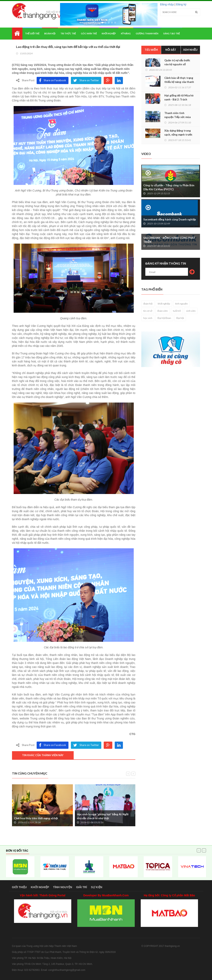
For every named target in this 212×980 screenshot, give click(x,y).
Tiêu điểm (151, 50)
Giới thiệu (19, 887)
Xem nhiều (190, 50)
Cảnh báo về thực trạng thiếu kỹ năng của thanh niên (179, 82)
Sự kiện (96, 887)
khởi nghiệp (164, 304)
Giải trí (81, 887)
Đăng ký (181, 4)
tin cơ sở (148, 311)
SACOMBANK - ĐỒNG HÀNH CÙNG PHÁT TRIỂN (169, 240)
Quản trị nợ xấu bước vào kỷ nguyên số (177, 62)
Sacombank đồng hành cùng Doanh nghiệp (170, 219)
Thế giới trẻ (32, 33)
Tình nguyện (63, 887)
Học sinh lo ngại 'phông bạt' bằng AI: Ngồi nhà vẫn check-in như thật (103, 816)
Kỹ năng (126, 33)
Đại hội (180, 318)
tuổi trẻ (177, 311)
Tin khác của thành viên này (43, 755)
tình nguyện (181, 304)
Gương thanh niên (147, 33)
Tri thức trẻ (68, 33)
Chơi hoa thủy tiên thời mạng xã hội (36, 818)
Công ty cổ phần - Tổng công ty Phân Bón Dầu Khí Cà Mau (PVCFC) (169, 187)
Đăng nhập (167, 4)
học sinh (148, 318)
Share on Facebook (53, 80)
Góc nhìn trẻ (89, 33)
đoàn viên (163, 311)
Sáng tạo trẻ (172, 33)
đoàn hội (148, 304)
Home (17, 34)
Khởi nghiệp (109, 33)
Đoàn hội (50, 33)
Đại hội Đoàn (164, 318)
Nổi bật (171, 50)
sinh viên (191, 311)
